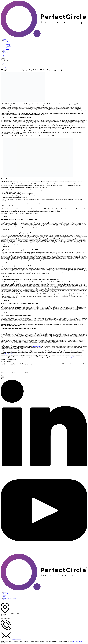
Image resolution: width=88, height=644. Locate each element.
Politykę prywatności (77, 641)
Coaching (8, 45)
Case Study (6, 42)
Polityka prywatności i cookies (10, 598)
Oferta (5, 43)
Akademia (8, 44)
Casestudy (3, 67)
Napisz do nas (6, 53)
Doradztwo (8, 47)
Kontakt (5, 601)
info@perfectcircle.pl (38, 346)
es (4, 56)
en (4, 55)
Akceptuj (3, 643)
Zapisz (2, 377)
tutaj (6, 338)
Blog (4, 50)
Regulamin (6, 600)
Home (5, 39)
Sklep (4, 51)
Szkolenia (8, 48)
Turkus (8, 49)
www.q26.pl (71, 357)
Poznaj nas (6, 40)
